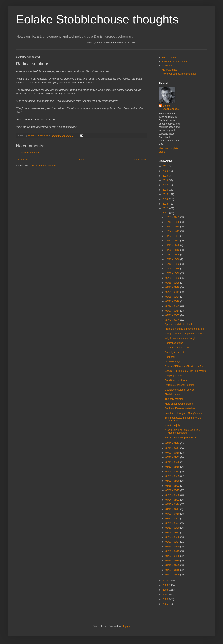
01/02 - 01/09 (173, 575)
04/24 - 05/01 (173, 500)
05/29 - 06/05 (173, 476)
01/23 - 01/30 (173, 561)
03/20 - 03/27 (173, 523)
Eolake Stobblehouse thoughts (97, 19)
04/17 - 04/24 (173, 504)
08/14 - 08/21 (173, 306)
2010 (166, 581)
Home (82, 160)
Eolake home (169, 58)
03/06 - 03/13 (173, 533)
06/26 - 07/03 (173, 457)
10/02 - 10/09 (173, 273)
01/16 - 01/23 (173, 565)
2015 (166, 194)
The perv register (174, 399)
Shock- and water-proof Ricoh (181, 438)
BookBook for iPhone (176, 380)
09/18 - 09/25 (173, 283)
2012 (166, 208)
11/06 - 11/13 (173, 250)
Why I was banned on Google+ (181, 338)
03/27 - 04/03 (173, 519)
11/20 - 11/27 (173, 241)
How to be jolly (173, 425)
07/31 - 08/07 (173, 315)
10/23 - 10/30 (173, 259)
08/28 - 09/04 (173, 297)
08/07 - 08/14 (173, 311)
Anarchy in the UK (175, 352)
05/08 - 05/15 (173, 490)
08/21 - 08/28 (173, 301)
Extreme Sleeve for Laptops (180, 385)
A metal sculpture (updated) (180, 348)
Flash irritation (172, 394)
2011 (166, 213)
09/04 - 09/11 (173, 292)
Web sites (167, 66)
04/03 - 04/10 (173, 514)
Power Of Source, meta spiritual (179, 74)
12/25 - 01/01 (173, 217)
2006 (166, 599)
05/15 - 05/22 (173, 486)
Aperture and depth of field (179, 324)
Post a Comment (30, 153)
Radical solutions (174, 343)
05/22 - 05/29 (173, 481)
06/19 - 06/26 (173, 462)
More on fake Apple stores (179, 404)
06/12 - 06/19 (173, 467)
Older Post (140, 160)
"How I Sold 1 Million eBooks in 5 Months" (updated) (182, 431)
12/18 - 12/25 (173, 222)
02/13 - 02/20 (173, 547)
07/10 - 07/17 (173, 448)
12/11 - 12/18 (173, 227)
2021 (166, 166)
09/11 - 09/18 (173, 287)
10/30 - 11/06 (173, 255)
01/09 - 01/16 (173, 570)
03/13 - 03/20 (173, 528)
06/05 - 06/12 (173, 472)
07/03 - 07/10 (173, 453)
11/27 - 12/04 (173, 236)
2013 (166, 204)
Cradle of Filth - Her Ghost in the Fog (185, 366)
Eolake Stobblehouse (171, 108)
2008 (166, 590)
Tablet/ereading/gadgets (175, 62)
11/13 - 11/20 (173, 245)
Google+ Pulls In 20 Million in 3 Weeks (185, 371)
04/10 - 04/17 (173, 509)
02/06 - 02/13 (173, 551)
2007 (166, 595)
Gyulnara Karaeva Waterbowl (180, 408)
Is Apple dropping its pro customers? (184, 334)
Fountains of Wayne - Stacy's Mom (183, 413)
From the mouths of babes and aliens (185, 329)
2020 (166, 171)
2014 (166, 199)
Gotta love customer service (180, 390)
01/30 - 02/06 (173, 556)
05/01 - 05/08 (173, 495)
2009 (166, 585)
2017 (166, 185)
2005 (166, 604)
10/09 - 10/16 (173, 269)
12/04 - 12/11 (173, 231)
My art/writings (170, 70)
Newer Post (23, 160)
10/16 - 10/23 (173, 264)
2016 (166, 190)
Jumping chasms (174, 376)
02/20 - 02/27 (173, 542)
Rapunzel (170, 357)
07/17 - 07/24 (173, 443)
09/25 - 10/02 (173, 278)
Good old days (173, 362)
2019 (166, 176)
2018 (166, 180)
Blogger (126, 626)
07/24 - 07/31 (173, 320)
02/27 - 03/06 (173, 537)
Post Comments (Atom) (43, 166)
